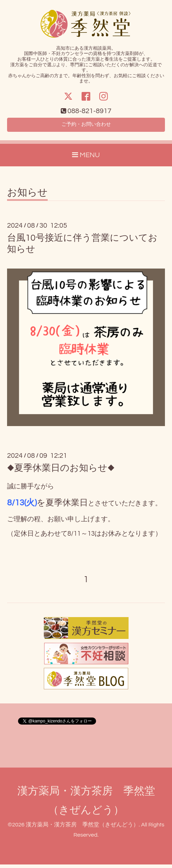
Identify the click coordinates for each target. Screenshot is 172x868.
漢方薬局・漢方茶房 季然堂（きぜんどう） (82, 828)
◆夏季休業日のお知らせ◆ (61, 471)
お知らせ (27, 196)
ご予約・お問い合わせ (86, 127)
